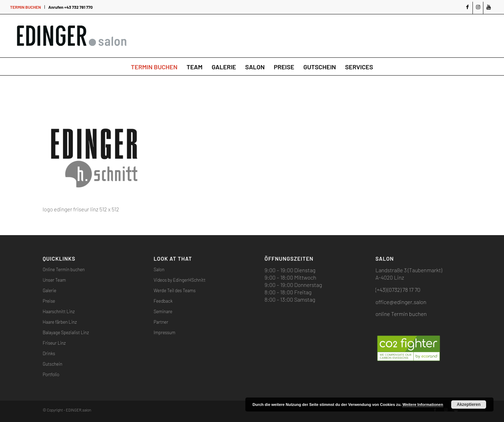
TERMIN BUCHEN (26, 7)
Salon (159, 269)
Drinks (49, 353)
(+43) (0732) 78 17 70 (398, 290)
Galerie (50, 290)
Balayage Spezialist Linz (66, 332)
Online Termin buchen (64, 269)
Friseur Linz (54, 343)
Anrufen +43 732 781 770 (71, 7)
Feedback (163, 301)
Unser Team (54, 280)
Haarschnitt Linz (59, 311)
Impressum (164, 332)
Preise (49, 301)
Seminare (163, 311)
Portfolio (51, 374)
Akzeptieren (469, 405)
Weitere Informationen (423, 405)
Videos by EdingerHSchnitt (180, 280)
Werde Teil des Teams (175, 290)
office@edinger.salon (401, 302)
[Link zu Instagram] (478, 8)
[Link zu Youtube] (489, 8)
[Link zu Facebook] (467, 8)
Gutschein (52, 364)
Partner (161, 322)
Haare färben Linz (60, 322)
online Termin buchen (401, 314)
